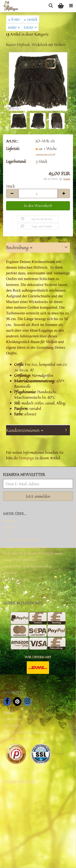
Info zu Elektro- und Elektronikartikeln (27, 566)
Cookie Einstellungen (16, 579)
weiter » (14, 27)
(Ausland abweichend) (45, 155)
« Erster (14, 19)
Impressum (10, 521)
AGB (6, 534)
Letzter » (30, 27)
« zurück (31, 19)
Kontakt (8, 527)
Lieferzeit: (13, 148)
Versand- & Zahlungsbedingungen (26, 547)
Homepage (26, 458)
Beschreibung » (19, 248)
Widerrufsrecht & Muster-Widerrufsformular (33, 553)
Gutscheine (10, 573)
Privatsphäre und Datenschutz (22, 540)
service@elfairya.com (27, 739)
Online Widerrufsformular (20, 560)
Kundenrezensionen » (25, 430)
